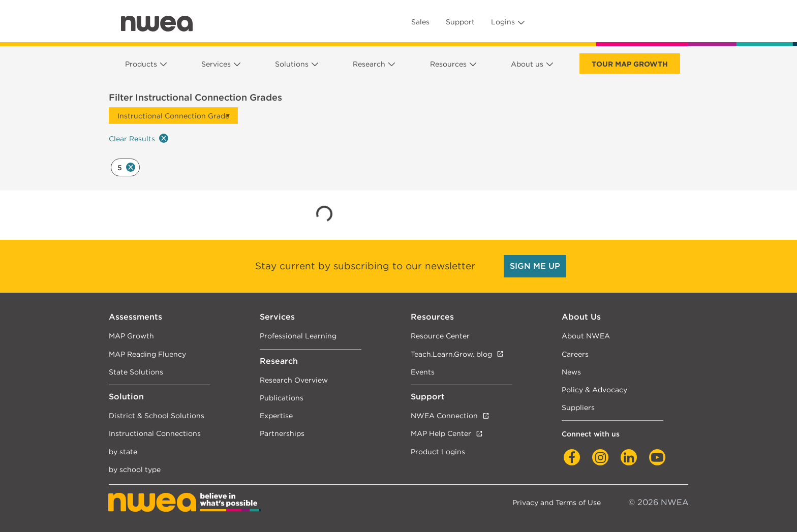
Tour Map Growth (630, 64)
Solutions (292, 64)
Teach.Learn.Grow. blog (451, 354)
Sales (420, 22)
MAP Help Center (441, 433)
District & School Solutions (157, 415)
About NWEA (586, 336)
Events (423, 372)
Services (216, 64)
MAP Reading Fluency (147, 354)
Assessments (135, 317)
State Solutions (136, 372)
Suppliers (578, 407)
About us (527, 64)
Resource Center (440, 336)
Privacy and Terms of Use (557, 502)
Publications (282, 398)
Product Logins (438, 451)
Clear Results (139, 138)
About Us (581, 317)
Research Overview (294, 380)
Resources (448, 64)
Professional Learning (298, 336)
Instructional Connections (155, 433)
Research (369, 64)
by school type (135, 469)
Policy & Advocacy (594, 389)
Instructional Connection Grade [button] (173, 116)
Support (460, 22)
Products (141, 64)
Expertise (276, 415)
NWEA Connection (444, 415)
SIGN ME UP (535, 266)
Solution (126, 397)
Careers (575, 354)
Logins (503, 22)
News (571, 372)
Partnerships (282, 433)
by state (123, 451)
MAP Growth (131, 336)
